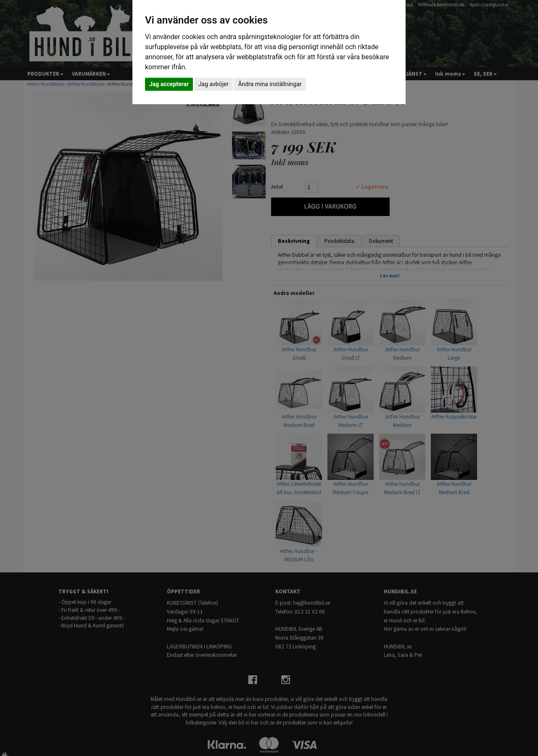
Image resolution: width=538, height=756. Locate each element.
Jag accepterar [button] (169, 84)
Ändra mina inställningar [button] (270, 84)
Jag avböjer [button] (214, 84)
